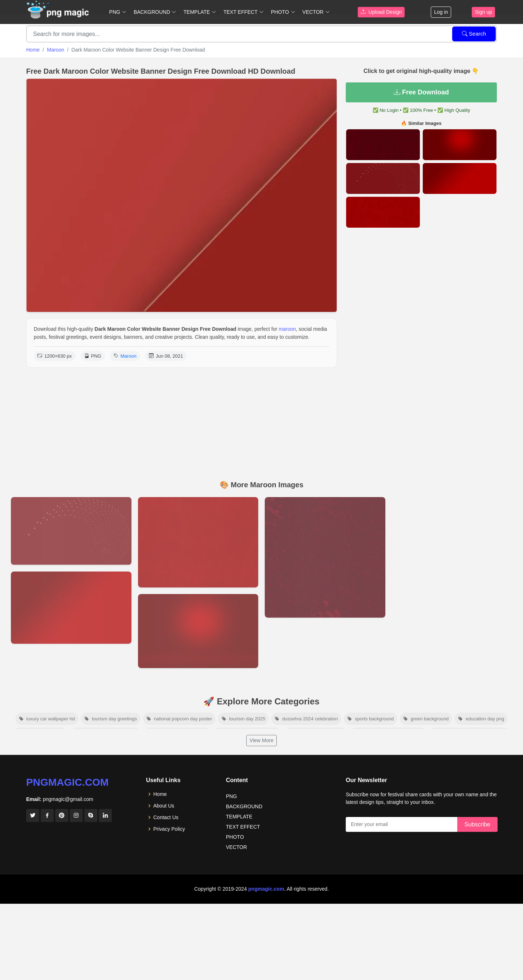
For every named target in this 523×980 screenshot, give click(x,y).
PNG (231, 796)
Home (33, 50)
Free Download (421, 92)
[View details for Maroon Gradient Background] (198, 631)
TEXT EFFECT (243, 827)
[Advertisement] (261, 422)
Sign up (483, 12)
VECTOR (236, 847)
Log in (441, 12)
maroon (287, 329)
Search (474, 34)
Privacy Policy (169, 829)
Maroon (55, 50)
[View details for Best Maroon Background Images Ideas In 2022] (71, 608)
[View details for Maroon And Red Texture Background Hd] (198, 542)
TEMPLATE (239, 817)
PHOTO (235, 837)
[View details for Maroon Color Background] (325, 557)
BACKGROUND (244, 806)
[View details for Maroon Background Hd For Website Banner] (71, 531)
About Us (164, 806)
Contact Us (166, 817)
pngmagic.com (67, 782)
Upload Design (381, 12)
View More (261, 740)
